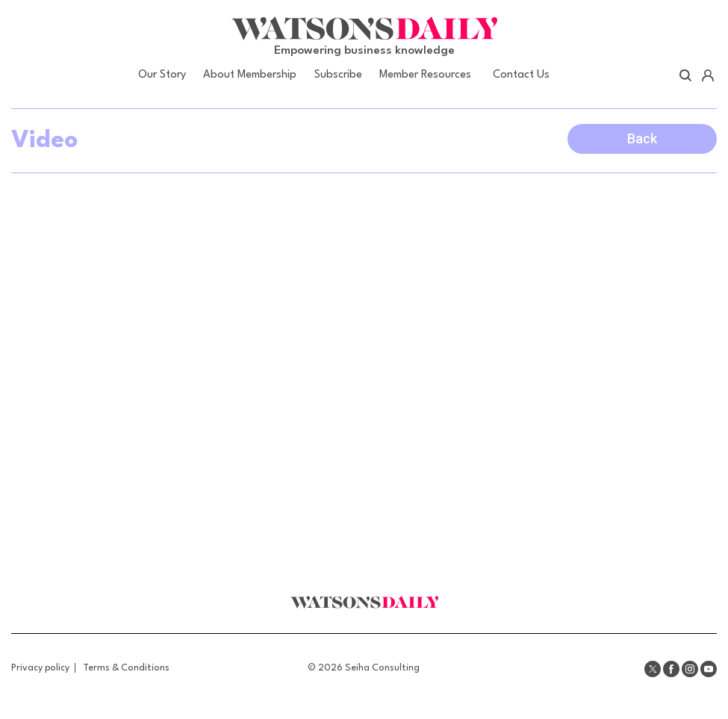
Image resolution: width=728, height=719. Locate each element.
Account (707, 75)
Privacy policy (40, 668)
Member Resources (425, 75)
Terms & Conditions (126, 668)
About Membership (250, 75)
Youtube (709, 669)
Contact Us (521, 75)
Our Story (162, 75)
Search (686, 75)
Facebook (671, 669)
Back (642, 138)
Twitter (653, 669)
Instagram (690, 669)
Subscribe (338, 75)
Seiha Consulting (382, 668)
